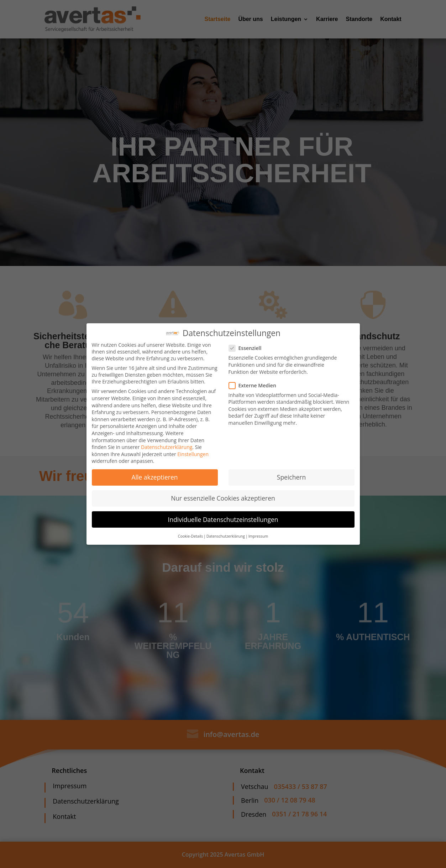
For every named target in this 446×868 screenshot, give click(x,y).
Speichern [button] (291, 477)
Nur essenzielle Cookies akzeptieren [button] (223, 498)
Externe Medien (255, 385)
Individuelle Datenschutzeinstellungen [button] (223, 519)
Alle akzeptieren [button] (154, 477)
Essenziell (248, 348)
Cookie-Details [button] (190, 536)
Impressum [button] (258, 536)
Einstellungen (193, 454)
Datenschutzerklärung (167, 447)
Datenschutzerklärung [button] (226, 536)
